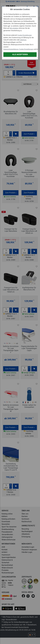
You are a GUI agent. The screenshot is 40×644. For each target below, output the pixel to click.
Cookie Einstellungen (25, 35)
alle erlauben (14, 28)
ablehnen (23, 40)
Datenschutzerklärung (11, 49)
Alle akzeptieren (20, 54)
